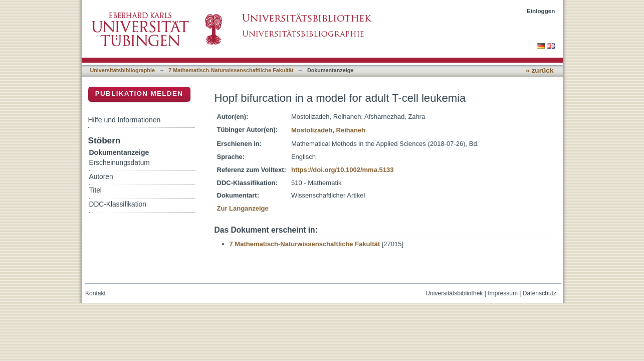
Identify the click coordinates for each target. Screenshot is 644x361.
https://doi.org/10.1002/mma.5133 (342, 170)
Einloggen (541, 11)
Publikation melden (139, 94)
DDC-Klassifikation (118, 204)
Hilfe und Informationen (125, 120)
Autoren (101, 177)
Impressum (503, 293)
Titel (95, 190)
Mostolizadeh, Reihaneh (328, 130)
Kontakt (95, 293)
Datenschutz (540, 293)
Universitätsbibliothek (454, 293)
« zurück (540, 70)
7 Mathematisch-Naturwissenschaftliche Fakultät (231, 70)
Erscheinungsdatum (120, 163)
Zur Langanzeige (243, 208)
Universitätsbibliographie (123, 70)
